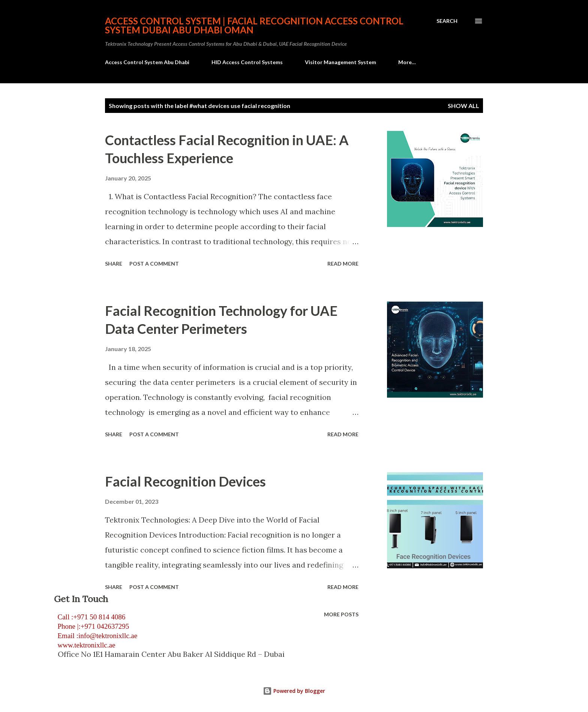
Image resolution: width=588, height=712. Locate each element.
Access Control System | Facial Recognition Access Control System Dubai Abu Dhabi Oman (254, 25)
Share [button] (114, 264)
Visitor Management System (340, 62)
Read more (343, 264)
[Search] (447, 21)
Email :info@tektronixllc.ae (96, 636)
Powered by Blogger (294, 691)
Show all (463, 106)
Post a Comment (154, 264)
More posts (341, 614)
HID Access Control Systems (247, 62)
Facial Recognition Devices (185, 481)
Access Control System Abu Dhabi (147, 62)
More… (407, 62)
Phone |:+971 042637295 (91, 626)
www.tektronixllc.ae (85, 645)
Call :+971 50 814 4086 (90, 617)
